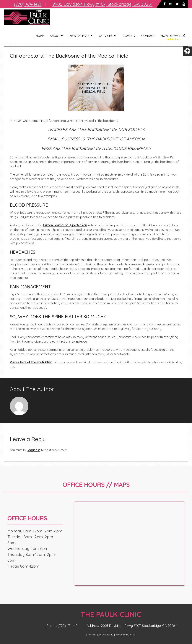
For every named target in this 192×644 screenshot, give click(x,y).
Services (106, 36)
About (55, 36)
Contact (148, 36)
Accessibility (106, 635)
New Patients (79, 36)
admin (36, 398)
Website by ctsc (125, 635)
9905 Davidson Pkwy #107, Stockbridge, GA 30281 (138, 626)
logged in (34, 450)
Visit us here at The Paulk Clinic (31, 362)
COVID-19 (129, 36)
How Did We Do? (173, 36)
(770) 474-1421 (68, 626)
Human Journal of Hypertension (65, 225)
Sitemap (91, 635)
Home (40, 36)
